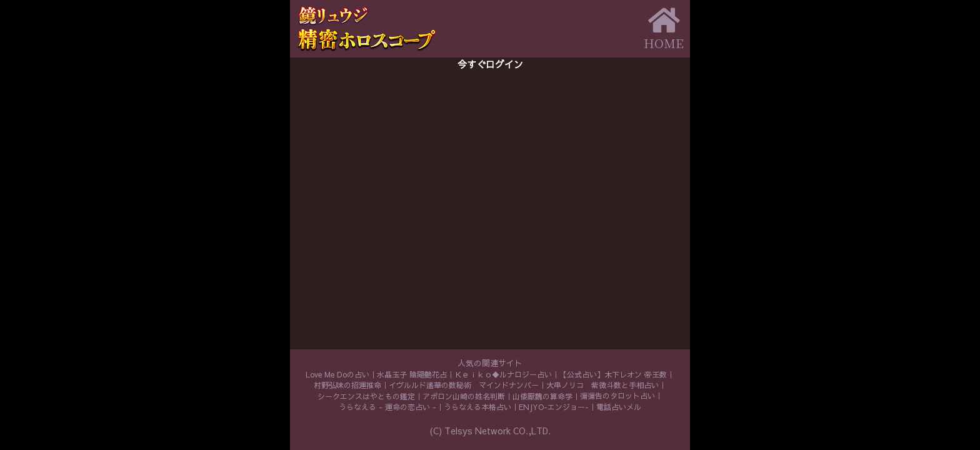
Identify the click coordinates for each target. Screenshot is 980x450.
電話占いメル (619, 407)
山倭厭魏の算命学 (542, 396)
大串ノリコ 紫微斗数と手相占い (602, 385)
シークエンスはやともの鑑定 (366, 396)
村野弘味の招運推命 (347, 385)
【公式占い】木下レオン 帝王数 (613, 374)
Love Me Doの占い (337, 374)
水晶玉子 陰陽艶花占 (412, 374)
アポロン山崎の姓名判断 (464, 396)
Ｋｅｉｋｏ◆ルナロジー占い (503, 374)
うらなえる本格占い (477, 407)
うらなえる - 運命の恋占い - (387, 407)
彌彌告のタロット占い (617, 396)
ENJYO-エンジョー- (554, 407)
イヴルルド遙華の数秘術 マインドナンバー (464, 385)
